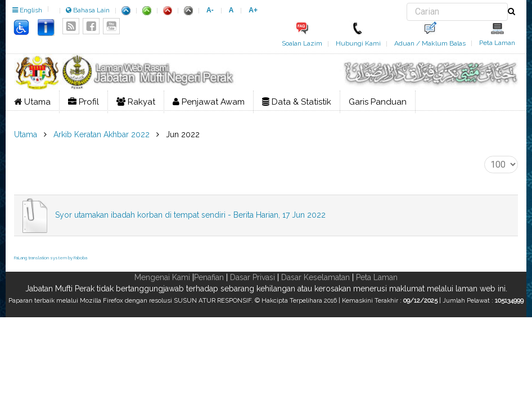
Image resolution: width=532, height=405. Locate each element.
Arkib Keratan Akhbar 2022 (102, 134)
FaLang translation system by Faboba (51, 258)
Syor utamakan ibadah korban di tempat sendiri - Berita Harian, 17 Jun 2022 (190, 215)
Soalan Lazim (302, 43)
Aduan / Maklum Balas (430, 43)
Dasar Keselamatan (315, 277)
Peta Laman (497, 43)
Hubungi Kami (358, 43)
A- (210, 10)
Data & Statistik (297, 102)
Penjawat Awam (209, 102)
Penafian (209, 277)
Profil (84, 102)
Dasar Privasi (253, 277)
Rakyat (136, 102)
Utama (32, 102)
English (27, 10)
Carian (407, 3)
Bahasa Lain (88, 10)
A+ (253, 10)
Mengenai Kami (162, 277)
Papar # (484, 156)
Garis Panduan (378, 102)
